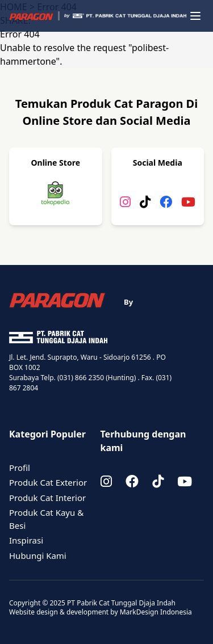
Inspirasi (26, 540)
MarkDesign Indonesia (156, 612)
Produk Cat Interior (47, 498)
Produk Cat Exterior (48, 482)
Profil (20, 468)
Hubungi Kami (38, 555)
